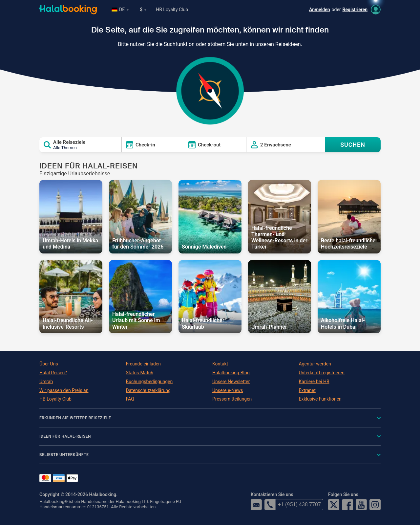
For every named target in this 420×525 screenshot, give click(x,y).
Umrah (46, 382)
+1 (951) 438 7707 (293, 505)
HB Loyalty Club (172, 10)
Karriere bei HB (314, 382)
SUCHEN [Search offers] (353, 145)
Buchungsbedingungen (149, 382)
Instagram (375, 505)
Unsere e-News (228, 390)
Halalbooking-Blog (231, 373)
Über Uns (49, 364)
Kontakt (220, 364)
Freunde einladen (143, 364)
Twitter (334, 505)
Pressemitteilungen (232, 399)
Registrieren (355, 10)
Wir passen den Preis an (64, 390)
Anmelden (320, 10)
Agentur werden (315, 364)
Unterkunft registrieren (322, 373)
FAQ (130, 399)
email (256, 505)
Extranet (307, 390)
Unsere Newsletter (231, 382)
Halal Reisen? (53, 373)
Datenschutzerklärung (148, 390)
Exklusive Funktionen (320, 399)
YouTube (361, 505)
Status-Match (140, 373)
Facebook (347, 505)
